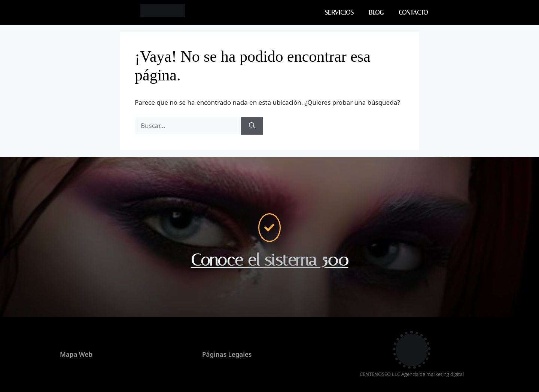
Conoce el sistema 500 (270, 260)
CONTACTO (413, 12)
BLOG (376, 12)
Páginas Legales (227, 354)
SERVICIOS (339, 12)
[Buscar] (252, 126)
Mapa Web (76, 354)
